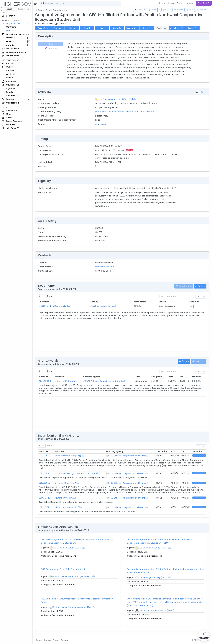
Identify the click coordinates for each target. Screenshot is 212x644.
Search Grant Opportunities (51, 10)
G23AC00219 (45, 483)
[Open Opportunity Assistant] (204, 636)
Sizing (102, 28)
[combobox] (80, 3)
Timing (72, 28)
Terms (56, 640)
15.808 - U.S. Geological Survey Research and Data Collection (125, 112)
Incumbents (177, 28)
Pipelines (10, 38)
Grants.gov (101, 124)
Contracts (11, 27)
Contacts (117, 28)
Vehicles (10, 71)
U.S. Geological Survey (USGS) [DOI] (116, 99)
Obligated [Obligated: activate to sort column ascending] (157, 377)
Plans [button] (171, 3)
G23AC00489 (45, 456)
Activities (11, 45)
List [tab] (197, 92)
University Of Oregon (65, 381)
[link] (204, 446)
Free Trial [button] (204, 3)
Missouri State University (66, 507)
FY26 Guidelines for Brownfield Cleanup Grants (63, 569)
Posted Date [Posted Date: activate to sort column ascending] (140, 302)
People (10, 92)
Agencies (11, 89)
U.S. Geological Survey (103, 306)
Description (43, 28)
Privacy (65, 640)
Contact (48, 640)
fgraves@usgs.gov (104, 267)
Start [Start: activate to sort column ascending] (170, 377)
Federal (8, 9)
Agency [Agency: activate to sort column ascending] (94, 302)
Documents (132, 28)
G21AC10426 (44, 498)
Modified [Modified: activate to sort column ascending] (197, 377)
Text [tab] (203, 92)
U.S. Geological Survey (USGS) (67, 548)
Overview (57, 28)
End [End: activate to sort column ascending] (181, 377)
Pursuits (10, 41)
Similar (192, 28)
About (39, 640)
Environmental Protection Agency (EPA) (72, 576)
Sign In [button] (190, 3)
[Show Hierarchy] (135, 99)
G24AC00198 (45, 381)
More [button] (161, 3)
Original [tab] (51, 44)
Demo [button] (180, 3)
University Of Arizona (64, 483)
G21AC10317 (44, 507)
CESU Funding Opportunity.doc (55, 306)
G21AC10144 (44, 473)
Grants (10, 31)
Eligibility (87, 28)
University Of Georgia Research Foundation (75, 473)
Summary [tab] (51, 48)
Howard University (63, 498)
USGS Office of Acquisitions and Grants (104, 381)
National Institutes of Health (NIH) (155, 610)
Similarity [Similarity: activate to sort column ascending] (197, 451)
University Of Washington (67, 456)
